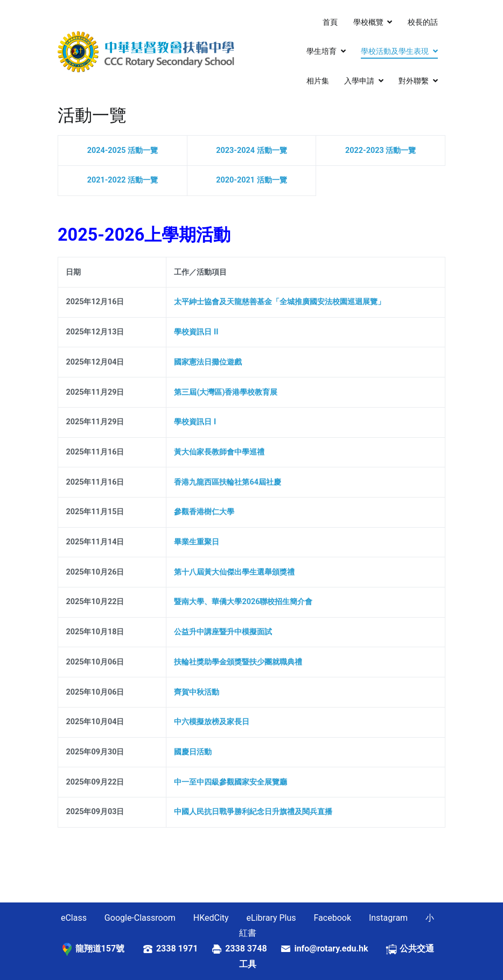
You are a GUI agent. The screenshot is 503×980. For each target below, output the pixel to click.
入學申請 (359, 81)
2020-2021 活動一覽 (251, 180)
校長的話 (423, 22)
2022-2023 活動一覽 (380, 150)
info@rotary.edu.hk (340, 948)
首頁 (330, 22)
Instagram (388, 918)
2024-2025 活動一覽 (123, 150)
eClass (74, 918)
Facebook (333, 918)
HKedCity (211, 918)
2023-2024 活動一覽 (251, 150)
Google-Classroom (140, 918)
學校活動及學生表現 (395, 51)
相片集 (318, 81)
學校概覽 (368, 22)
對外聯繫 (414, 81)
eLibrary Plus (271, 918)
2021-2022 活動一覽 (123, 180)
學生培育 (322, 51)
